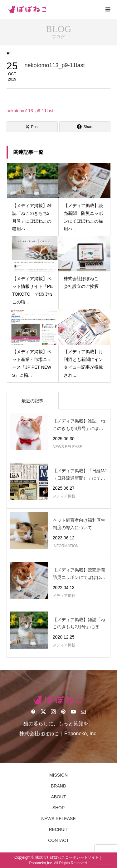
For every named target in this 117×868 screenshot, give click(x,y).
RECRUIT (58, 829)
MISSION (58, 775)
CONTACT (58, 840)
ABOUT (58, 797)
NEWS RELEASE (58, 819)
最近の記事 (32, 401)
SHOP (59, 808)
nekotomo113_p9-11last (30, 111)
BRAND (58, 786)
